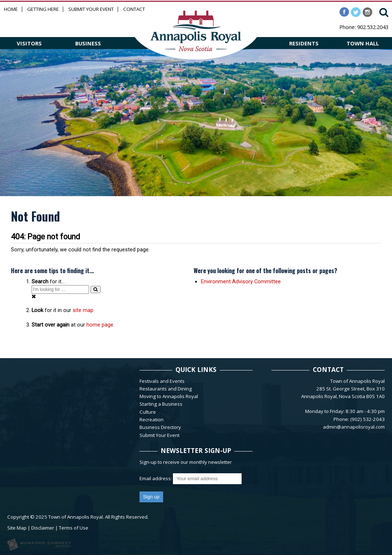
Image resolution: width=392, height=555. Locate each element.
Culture (148, 412)
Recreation (151, 420)
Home (11, 9)
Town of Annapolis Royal (76, 517)
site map (83, 310)
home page (100, 325)
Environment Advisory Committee (241, 281)
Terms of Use (74, 528)
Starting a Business (161, 404)
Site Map (17, 528)
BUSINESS (88, 43)
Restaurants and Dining (166, 389)
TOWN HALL (363, 43)
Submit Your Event (91, 9)
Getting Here (43, 9)
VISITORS (29, 43)
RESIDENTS (304, 43)
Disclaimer (43, 528)
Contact (134, 9)
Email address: (156, 478)
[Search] (96, 289)
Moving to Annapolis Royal (169, 396)
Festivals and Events (162, 381)
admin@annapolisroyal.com (354, 427)
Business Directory (160, 427)
